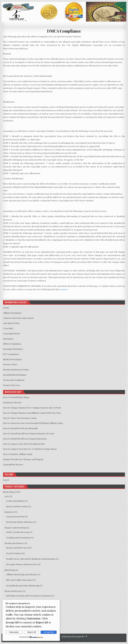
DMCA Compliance (64, 31)
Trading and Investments (18, 538)
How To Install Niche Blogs (16, 397)
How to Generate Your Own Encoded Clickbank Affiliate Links (33, 423)
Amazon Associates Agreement (18, 318)
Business (9, 512)
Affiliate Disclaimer (12, 313)
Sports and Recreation (17, 507)
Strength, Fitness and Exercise (21, 564)
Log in (6, 480)
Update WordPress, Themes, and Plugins (23, 459)
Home (6, 308)
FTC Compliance (11, 354)
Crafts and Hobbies (16, 501)
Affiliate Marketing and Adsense (22, 575)
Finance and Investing (15, 528)
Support (64, 289)
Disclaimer (8, 339)
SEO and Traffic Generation (19, 580)
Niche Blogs (9, 492)
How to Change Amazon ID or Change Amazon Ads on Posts (32, 408)
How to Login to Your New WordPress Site (24, 444)
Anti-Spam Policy (11, 323)
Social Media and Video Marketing (23, 586)
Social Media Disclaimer (15, 375)
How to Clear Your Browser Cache (20, 418)
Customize (14, 632)
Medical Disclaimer (13, 359)
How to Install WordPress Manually (21, 428)
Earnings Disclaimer (13, 349)
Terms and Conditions (14, 380)
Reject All (32, 632)
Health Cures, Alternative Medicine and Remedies (31, 559)
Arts (7, 496)
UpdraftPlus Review (13, 465)
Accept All (49, 632)
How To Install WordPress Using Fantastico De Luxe (29, 434)
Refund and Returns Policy (16, 370)
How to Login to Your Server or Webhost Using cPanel (30, 449)
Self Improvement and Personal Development (29, 596)
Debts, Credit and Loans (18, 532)
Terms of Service (12, 385)
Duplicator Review (12, 403)
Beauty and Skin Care (17, 548)
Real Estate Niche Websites (20, 522)
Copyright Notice (12, 334)
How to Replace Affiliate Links (18, 454)
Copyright (8, 328)
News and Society (13, 591)
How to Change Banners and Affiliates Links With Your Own (32, 413)
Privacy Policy (10, 364)
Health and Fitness (14, 543)
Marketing (10, 570)
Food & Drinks (13, 553)
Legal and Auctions (15, 517)
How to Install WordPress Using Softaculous (25, 439)
